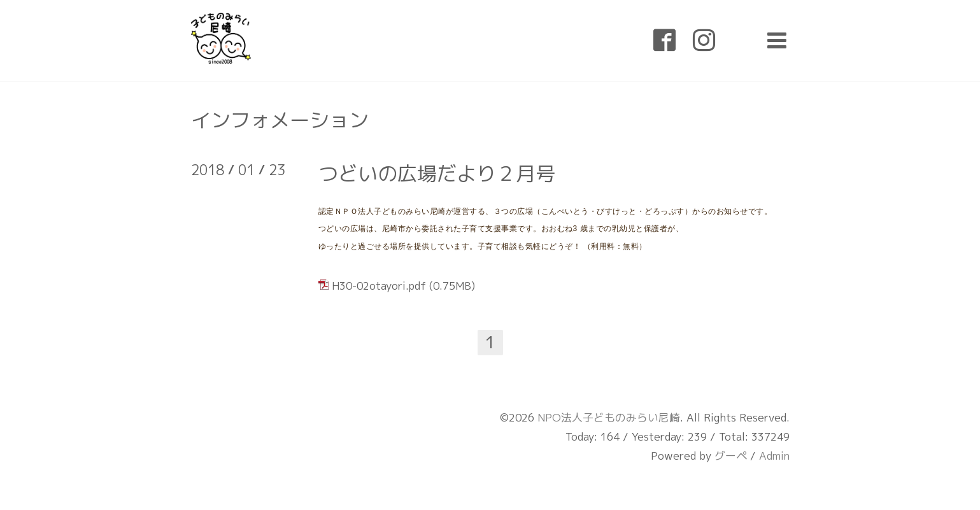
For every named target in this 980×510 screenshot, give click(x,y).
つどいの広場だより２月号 (437, 173)
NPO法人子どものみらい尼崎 (609, 417)
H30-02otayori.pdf (379, 286)
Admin (774, 456)
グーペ (731, 456)
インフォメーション (280, 120)
